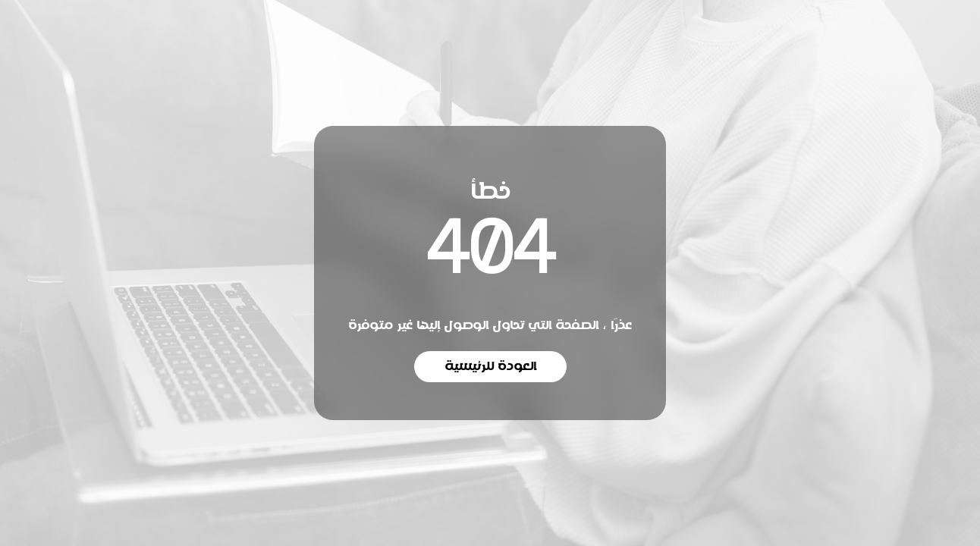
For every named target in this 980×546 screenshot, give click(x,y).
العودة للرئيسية (490, 366)
